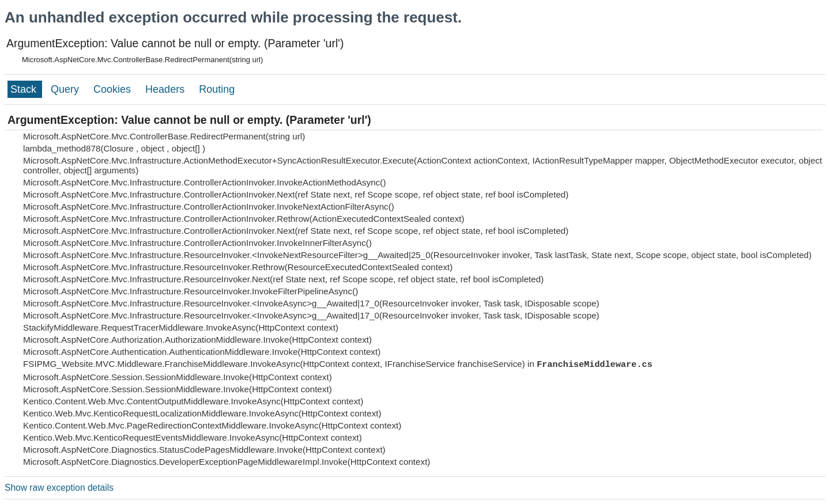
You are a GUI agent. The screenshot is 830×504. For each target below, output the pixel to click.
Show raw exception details (59, 488)
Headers (166, 89)
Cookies (114, 89)
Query (66, 89)
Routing (217, 89)
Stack (25, 89)
